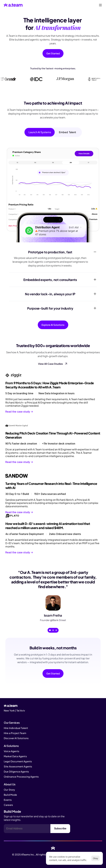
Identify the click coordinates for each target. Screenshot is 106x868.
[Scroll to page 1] (50, 630)
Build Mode (10, 795)
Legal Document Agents (18, 761)
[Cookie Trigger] (13, 715)
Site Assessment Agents (18, 766)
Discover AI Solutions (16, 738)
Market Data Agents (15, 756)
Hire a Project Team (15, 733)
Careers (8, 805)
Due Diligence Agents (16, 771)
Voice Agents (12, 751)
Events (8, 800)
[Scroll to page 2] (53, 630)
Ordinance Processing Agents (21, 777)
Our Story (9, 790)
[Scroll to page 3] (57, 630)
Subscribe (60, 829)
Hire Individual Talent (16, 728)
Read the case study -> (20, 412)
